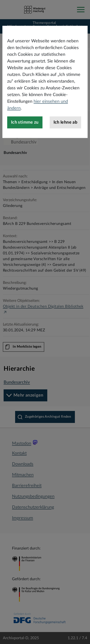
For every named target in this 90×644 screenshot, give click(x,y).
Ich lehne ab (65, 135)
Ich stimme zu (25, 135)
